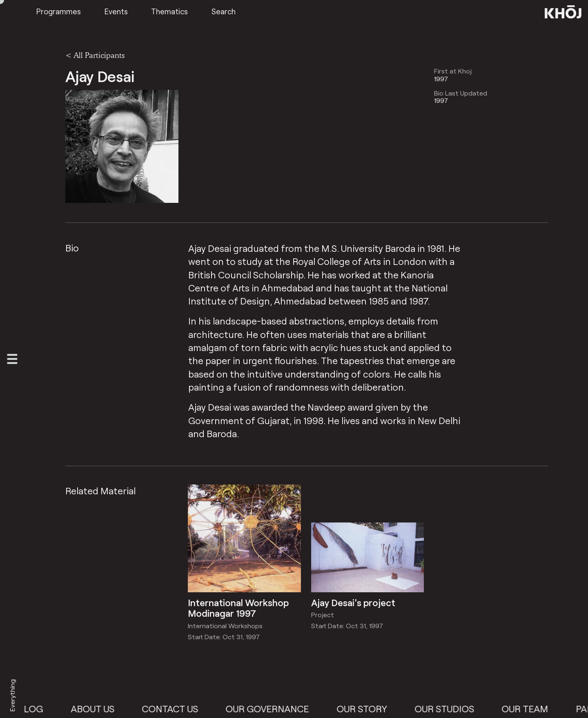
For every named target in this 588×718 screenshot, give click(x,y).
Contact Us (178, 709)
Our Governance (275, 709)
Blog (39, 709)
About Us (100, 709)
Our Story (370, 709)
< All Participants (95, 55)
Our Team (533, 709)
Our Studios (452, 709)
